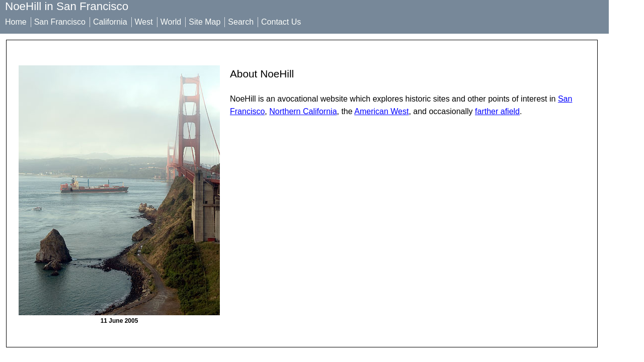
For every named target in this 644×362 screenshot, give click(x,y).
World (171, 22)
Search (241, 22)
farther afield (497, 111)
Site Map (205, 22)
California (110, 22)
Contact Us (281, 22)
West (144, 22)
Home (16, 22)
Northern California (303, 111)
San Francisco (60, 22)
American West (381, 111)
